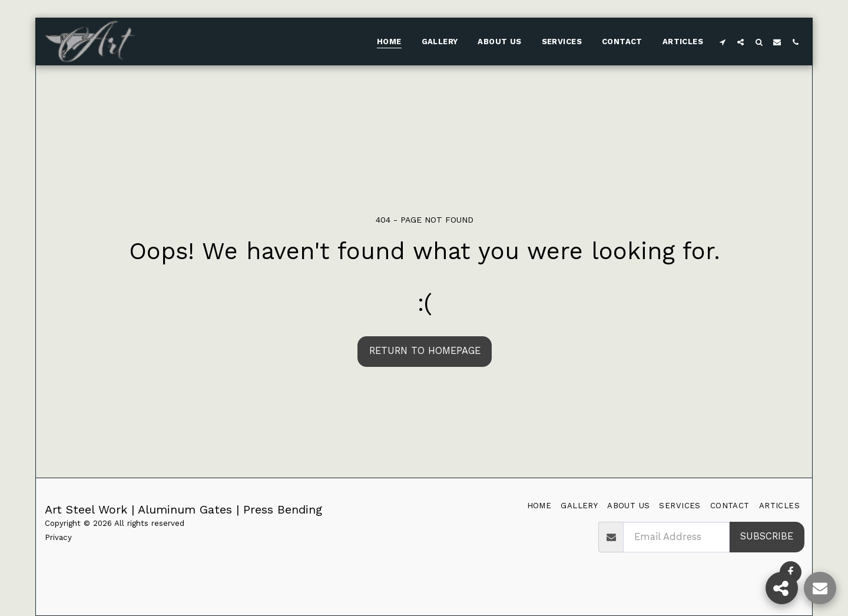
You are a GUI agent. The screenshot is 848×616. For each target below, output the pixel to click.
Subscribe (767, 536)
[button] (722, 42)
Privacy (58, 537)
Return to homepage (425, 351)
